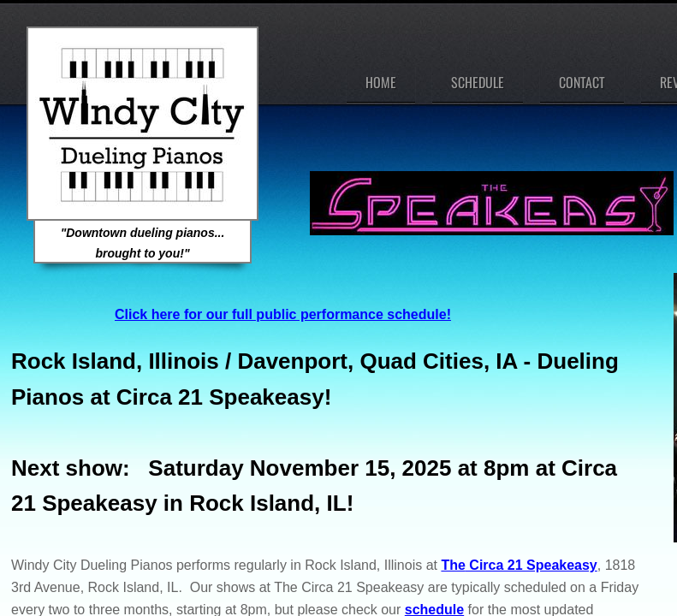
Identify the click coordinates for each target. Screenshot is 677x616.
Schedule (478, 82)
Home (381, 82)
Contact (582, 82)
